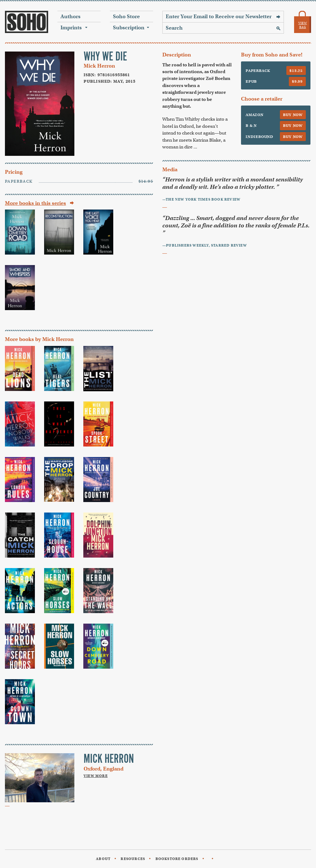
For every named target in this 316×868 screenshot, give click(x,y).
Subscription (129, 28)
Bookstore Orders (177, 859)
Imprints (71, 28)
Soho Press (27, 22)
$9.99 (297, 81)
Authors (71, 17)
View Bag (303, 25)
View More (96, 776)
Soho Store (126, 17)
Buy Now (293, 115)
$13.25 (296, 71)
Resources (133, 859)
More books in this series (35, 203)
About (103, 859)
